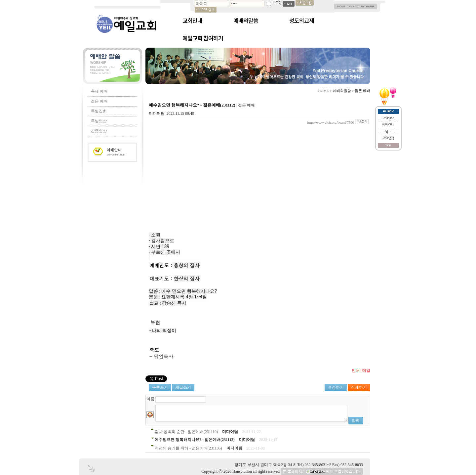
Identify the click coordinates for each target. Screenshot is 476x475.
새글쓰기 (183, 387)
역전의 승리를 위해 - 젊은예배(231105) (188, 448)
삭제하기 (359, 387)
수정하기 (336, 387)
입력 (356, 420)
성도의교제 (302, 21)
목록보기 (160, 387)
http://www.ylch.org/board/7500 (331, 122)
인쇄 (356, 370)
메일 (366, 370)
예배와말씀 (246, 21)
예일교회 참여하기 (203, 38)
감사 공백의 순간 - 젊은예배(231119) (186, 432)
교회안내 (192, 21)
